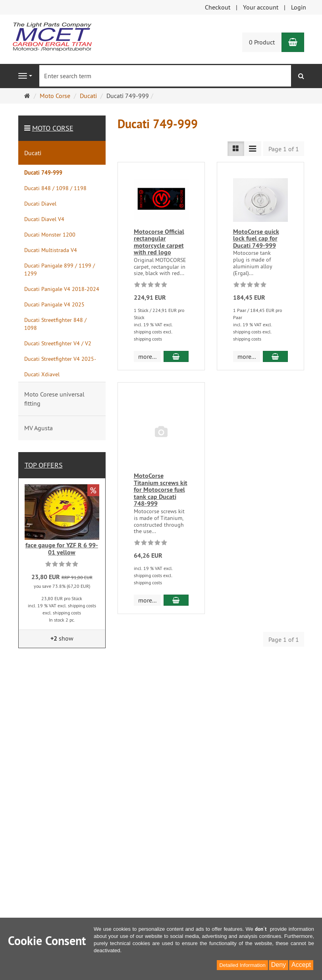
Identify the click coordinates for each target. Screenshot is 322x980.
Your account (261, 7)
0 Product (262, 42)
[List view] (236, 149)
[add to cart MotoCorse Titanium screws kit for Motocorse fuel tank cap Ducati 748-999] (176, 600)
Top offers (44, 465)
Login (299, 7)
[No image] (161, 432)
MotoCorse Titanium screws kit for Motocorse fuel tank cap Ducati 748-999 (161, 490)
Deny (279, 965)
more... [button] (147, 356)
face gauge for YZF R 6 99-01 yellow (62, 549)
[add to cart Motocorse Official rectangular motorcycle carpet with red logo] (176, 356)
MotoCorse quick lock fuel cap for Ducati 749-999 (256, 239)
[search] (301, 76)
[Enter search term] (165, 76)
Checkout (218, 7)
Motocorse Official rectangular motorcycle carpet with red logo (159, 242)
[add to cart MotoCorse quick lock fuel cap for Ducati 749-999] (275, 356)
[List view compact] (253, 149)
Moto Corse (53, 128)
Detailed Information (242, 965)
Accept (301, 965)
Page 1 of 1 (284, 149)
